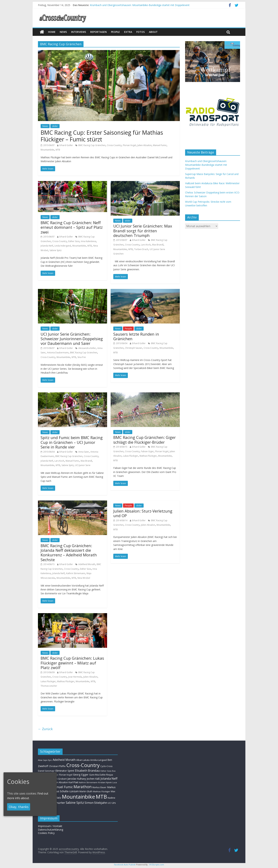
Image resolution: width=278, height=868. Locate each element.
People (115, 32)
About (153, 32)
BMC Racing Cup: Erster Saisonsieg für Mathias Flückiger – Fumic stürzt (102, 136)
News (45, 126)
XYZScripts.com (157, 865)
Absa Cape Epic (45, 760)
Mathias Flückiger (148, 456)
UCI (109, 803)
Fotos (141, 32)
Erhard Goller (66, 145)
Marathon (83, 787)
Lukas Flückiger (131, 456)
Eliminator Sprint (65, 771)
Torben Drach (141, 249)
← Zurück (45, 729)
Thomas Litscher (49, 686)
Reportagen (98, 32)
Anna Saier (84, 452)
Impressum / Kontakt (50, 826)
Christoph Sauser (134, 348)
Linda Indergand (63, 246)
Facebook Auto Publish (125, 865)
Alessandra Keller (87, 348)
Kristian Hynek (105, 782)
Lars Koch (146, 245)
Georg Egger (81, 774)
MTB (58, 150)
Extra (128, 32)
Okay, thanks (19, 807)
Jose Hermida (75, 677)
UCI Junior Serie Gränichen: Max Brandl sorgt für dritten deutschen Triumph (143, 231)
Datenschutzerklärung (51, 830)
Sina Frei (82, 357)
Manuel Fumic (160, 145)
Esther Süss (74, 241)
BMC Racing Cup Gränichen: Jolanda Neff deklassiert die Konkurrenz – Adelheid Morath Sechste (69, 553)
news (63, 32)
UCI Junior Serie (83, 465)
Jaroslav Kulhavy (77, 779)
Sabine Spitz (55, 250)
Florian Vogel (129, 145)
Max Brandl (158, 245)
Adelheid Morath (87, 564)
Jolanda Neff (47, 246)
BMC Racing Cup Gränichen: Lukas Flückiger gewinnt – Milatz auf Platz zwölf (72, 663)
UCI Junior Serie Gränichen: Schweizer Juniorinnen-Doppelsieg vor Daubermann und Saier (72, 339)
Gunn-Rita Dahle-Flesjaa (101, 775)
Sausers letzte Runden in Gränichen (136, 336)
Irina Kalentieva (88, 241)
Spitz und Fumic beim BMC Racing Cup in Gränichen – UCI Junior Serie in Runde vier (72, 442)
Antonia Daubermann (58, 353)
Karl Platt (73, 782)
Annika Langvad (98, 760)
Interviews (79, 32)
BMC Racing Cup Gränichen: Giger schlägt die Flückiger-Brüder (144, 440)
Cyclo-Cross (106, 766)
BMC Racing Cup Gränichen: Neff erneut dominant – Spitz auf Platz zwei (72, 227)
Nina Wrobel (84, 578)
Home (52, 32)
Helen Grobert (59, 779)
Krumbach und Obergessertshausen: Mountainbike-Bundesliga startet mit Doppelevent (140, 5)
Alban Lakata (83, 760)
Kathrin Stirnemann (76, 573)
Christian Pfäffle (57, 766)
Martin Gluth (86, 791)
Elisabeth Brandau (87, 771)
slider (55, 126)
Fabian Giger (147, 451)
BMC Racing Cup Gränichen (92, 145)
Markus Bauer (99, 787)
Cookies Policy (46, 833)
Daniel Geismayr (46, 771)
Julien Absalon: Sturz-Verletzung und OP (143, 513)
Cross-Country (114, 145)
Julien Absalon (144, 145)
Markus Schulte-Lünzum (65, 791)
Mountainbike (47, 150)
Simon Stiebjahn (96, 803)
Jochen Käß (93, 779)
